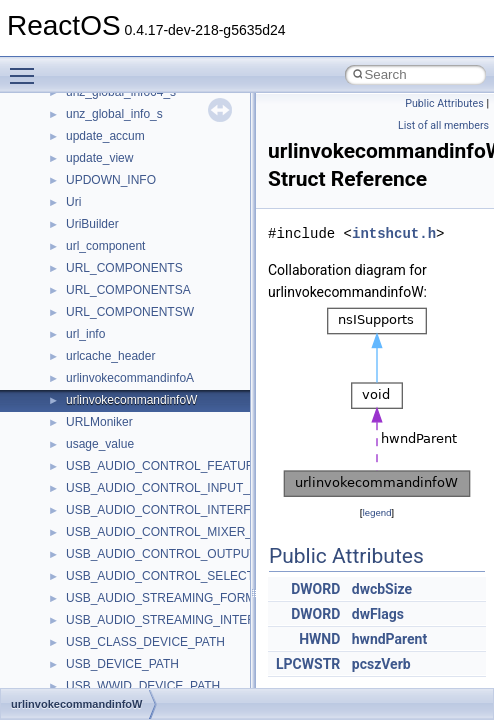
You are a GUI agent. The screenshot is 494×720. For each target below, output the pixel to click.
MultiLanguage (105, 418)
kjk (73, 198)
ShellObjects (99, 660)
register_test (99, 572)
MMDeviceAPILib (112, 242)
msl (75, 330)
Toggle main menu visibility (27, 67)
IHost (80, 132)
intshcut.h (394, 233)
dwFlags (378, 614)
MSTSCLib (95, 352)
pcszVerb (381, 664)
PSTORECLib (103, 528)
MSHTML (91, 264)
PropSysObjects (109, 484)
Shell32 (86, 638)
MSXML (87, 374)
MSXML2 (90, 396)
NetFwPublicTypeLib (120, 462)
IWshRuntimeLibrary (120, 154)
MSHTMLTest (102, 286)
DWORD (315, 589)
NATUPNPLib (102, 440)
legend (376, 512)
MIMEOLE (93, 220)
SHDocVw (93, 616)
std (74, 682)
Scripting (89, 594)
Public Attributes (444, 103)
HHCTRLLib (98, 110)
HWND (319, 639)
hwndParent (389, 639)
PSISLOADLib (104, 506)
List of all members (443, 125)
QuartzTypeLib (105, 550)
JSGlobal (90, 176)
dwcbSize (382, 589)
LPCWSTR (308, 664)
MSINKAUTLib (105, 308)
